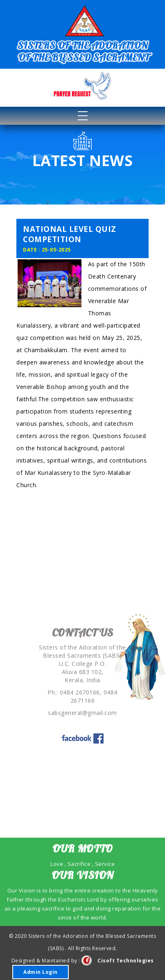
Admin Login (41, 972)
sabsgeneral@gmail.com (82, 713)
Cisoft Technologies (118, 961)
